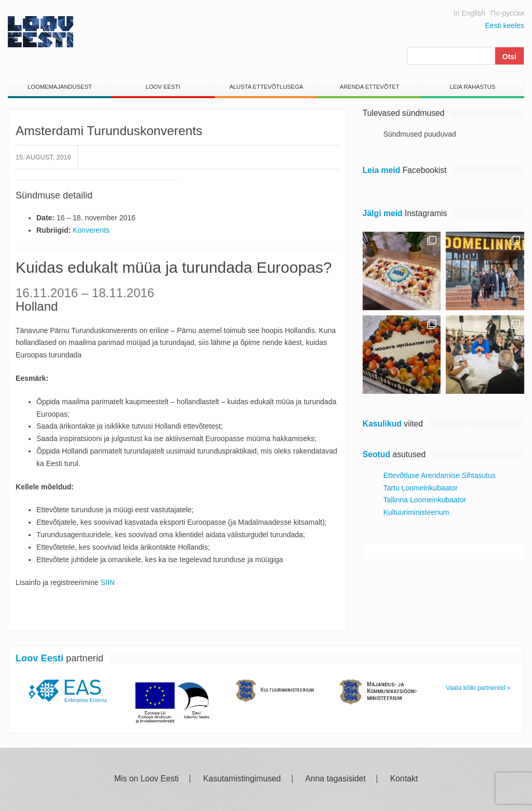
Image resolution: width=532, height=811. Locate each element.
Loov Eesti (163, 87)
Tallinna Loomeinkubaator (425, 500)
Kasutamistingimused (242, 779)
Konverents (91, 230)
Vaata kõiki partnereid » (478, 688)
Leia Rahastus (473, 87)
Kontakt (404, 779)
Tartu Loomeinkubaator (421, 488)
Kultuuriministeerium (416, 512)
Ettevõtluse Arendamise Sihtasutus (440, 475)
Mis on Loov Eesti (147, 779)
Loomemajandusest (60, 87)
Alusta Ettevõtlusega (266, 87)
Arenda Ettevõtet (370, 87)
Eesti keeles (505, 25)
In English (469, 13)
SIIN (107, 582)
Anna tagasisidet (336, 779)
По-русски (507, 13)
